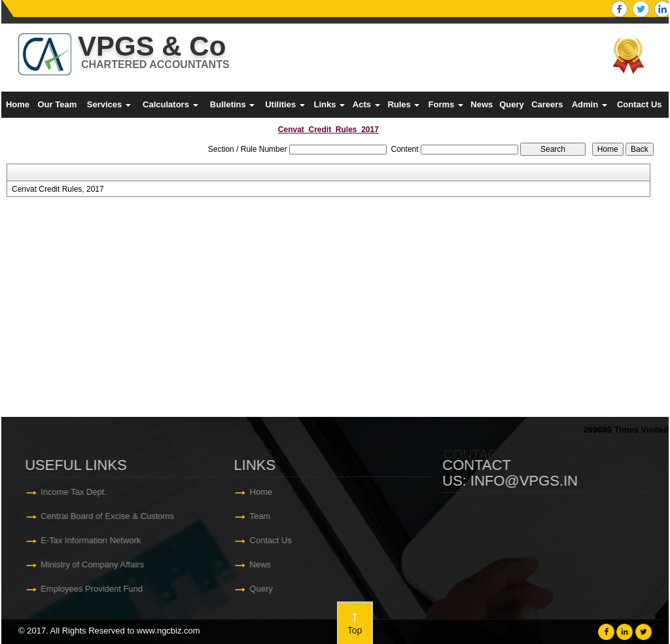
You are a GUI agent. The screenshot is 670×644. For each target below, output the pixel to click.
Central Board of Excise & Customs (109, 516)
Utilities (285, 104)
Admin (590, 104)
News (482, 104)
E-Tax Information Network (92, 540)
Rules (403, 104)
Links (329, 104)
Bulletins (233, 104)
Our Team (57, 104)
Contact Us (640, 104)
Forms (446, 104)
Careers (547, 104)
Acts (366, 104)
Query (512, 104)
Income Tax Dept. (75, 492)
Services (109, 104)
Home (18, 104)
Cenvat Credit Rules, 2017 (58, 189)
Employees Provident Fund (93, 589)
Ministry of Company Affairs (94, 564)
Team (262, 516)
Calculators (170, 104)
